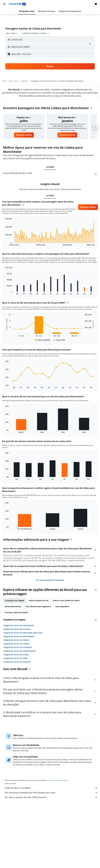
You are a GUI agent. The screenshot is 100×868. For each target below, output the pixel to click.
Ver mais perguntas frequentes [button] (50, 580)
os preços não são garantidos (57, 780)
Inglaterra (24, 81)
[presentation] (91, 108)
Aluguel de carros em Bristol (16, 640)
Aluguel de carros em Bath (16, 658)
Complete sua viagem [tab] (15, 600)
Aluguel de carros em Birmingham (19, 636)
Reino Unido (13, 81)
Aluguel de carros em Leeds (16, 655)
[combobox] (12, 33)
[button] (4, 4)
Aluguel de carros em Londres (17, 629)
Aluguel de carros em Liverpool (18, 647)
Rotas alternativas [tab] (13, 606)
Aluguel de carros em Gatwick (17, 662)
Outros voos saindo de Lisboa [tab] (66, 600)
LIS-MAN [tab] (50, 167)
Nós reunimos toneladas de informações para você (51, 793)
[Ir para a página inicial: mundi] (18, 4)
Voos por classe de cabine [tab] (16, 612)
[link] (24, 135)
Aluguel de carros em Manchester (19, 625)
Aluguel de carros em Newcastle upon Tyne (23, 633)
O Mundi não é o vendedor (51, 788)
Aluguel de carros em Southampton (20, 651)
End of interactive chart (4, 244)
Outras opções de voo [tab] (39, 600)
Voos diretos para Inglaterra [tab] (38, 606)
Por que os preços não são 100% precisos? (51, 797)
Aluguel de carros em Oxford (17, 644)
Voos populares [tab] (62, 606)
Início (4, 81)
